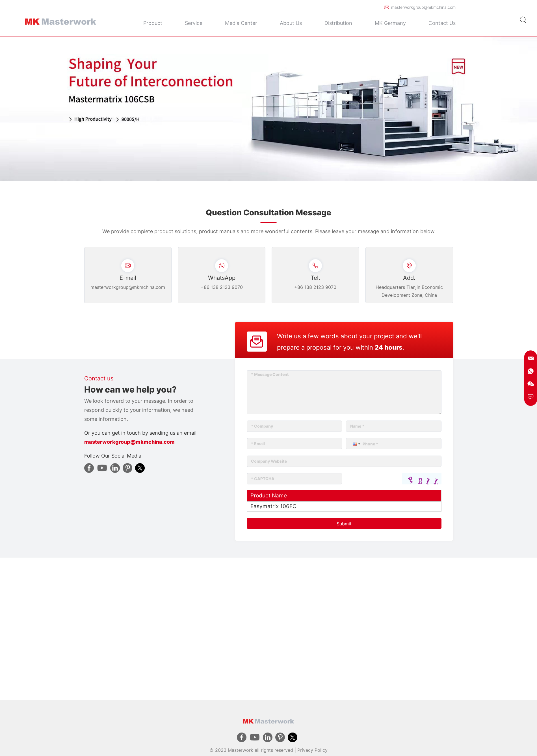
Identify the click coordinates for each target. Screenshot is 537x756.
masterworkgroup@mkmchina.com (423, 7)
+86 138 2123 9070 (222, 287)
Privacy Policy (312, 750)
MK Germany (390, 23)
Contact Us (442, 23)
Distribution (338, 23)
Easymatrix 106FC (273, 506)
